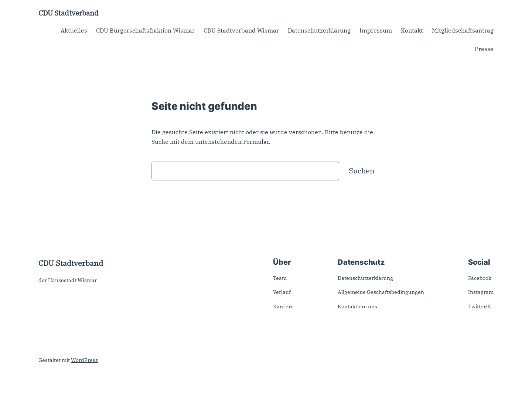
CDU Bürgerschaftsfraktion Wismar (145, 30)
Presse (484, 49)
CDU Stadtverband (69, 13)
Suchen (362, 171)
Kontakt (412, 30)
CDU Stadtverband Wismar (241, 30)
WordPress (84, 360)
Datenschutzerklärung (319, 30)
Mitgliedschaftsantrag (463, 30)
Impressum (376, 30)
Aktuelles (74, 30)
